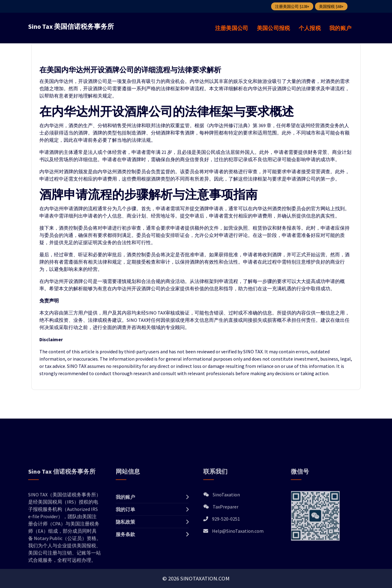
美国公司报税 (274, 28)
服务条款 (125, 572)
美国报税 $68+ (331, 7)
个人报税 (310, 28)
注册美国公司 (232, 28)
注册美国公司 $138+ (292, 7)
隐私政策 (125, 559)
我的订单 (125, 547)
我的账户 (340, 28)
